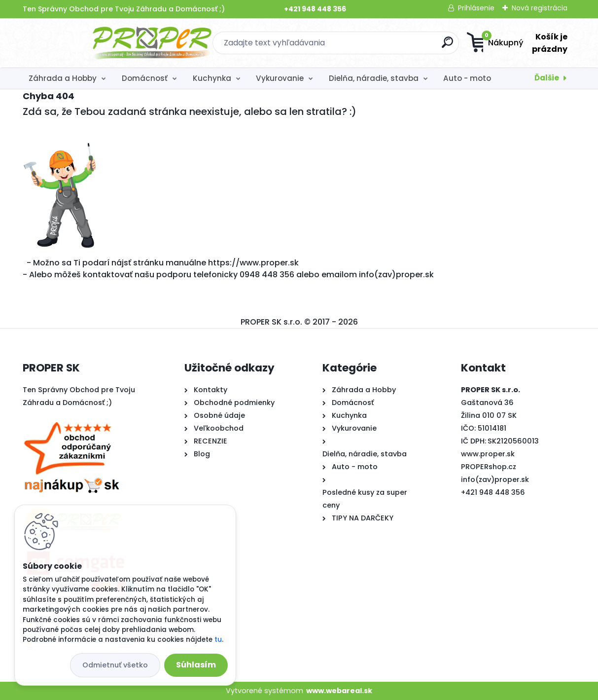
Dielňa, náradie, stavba (374, 78)
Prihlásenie (476, 8)
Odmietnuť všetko (115, 665)
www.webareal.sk (339, 691)
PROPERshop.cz (489, 467)
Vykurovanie (280, 78)
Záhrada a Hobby (63, 78)
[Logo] (83, 43)
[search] (395, 46)
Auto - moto (467, 78)
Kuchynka (212, 78)
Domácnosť (145, 78)
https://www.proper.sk (253, 263)
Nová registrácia (540, 8)
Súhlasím (196, 665)
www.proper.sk (488, 454)
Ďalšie (547, 78)
